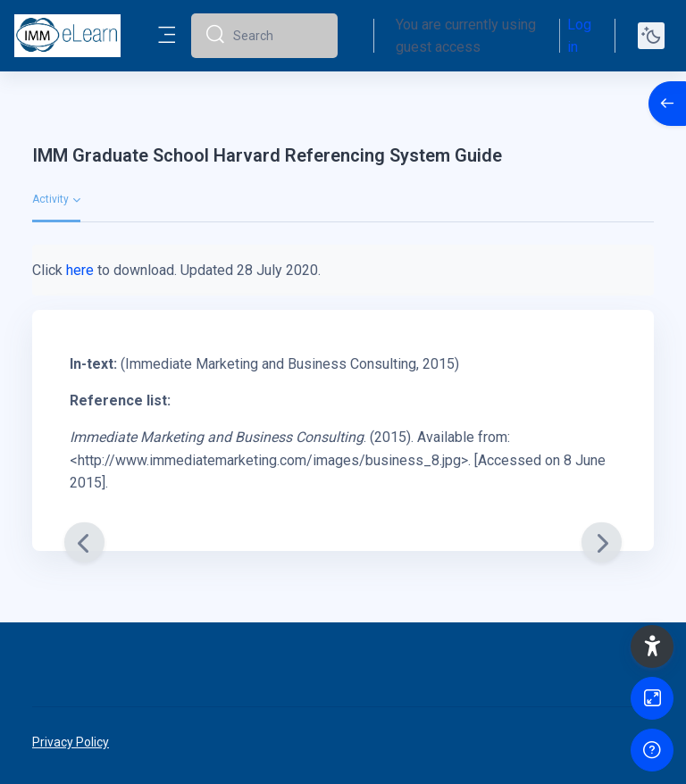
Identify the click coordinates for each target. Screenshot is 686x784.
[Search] (278, 36)
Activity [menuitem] (50, 199)
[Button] (652, 698)
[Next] (602, 542)
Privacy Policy (71, 742)
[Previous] (84, 542)
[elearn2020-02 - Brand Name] (67, 36)
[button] (652, 646)
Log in (579, 36)
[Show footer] (652, 750)
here (80, 270)
